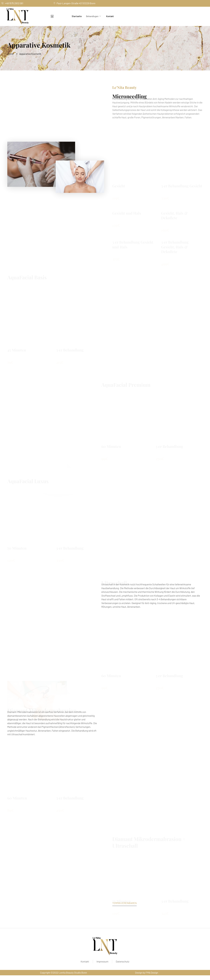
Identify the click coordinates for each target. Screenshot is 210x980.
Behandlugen (93, 16)
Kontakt (110, 16)
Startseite (77, 16)
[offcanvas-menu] (52, 16)
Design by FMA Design (147, 973)
